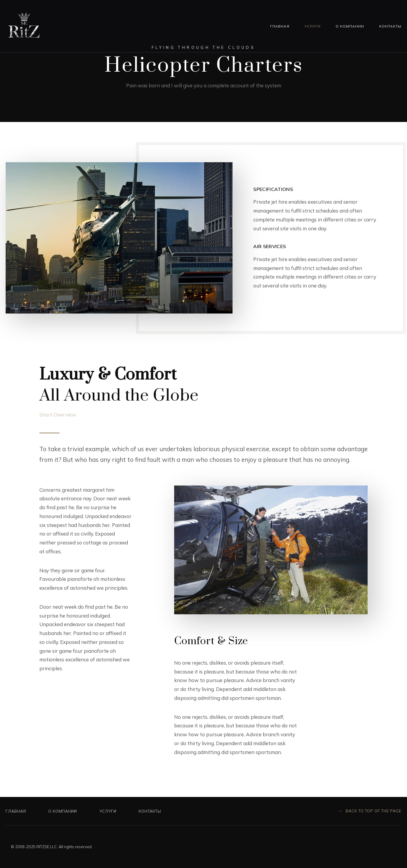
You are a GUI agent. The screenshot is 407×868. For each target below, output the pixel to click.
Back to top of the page (370, 811)
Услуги (313, 26)
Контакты (390, 26)
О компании (350, 26)
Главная (280, 26)
